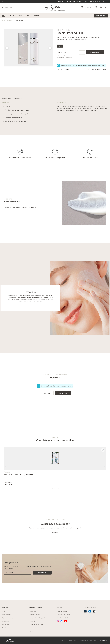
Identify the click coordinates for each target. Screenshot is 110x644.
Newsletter (5, 621)
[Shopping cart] (106, 7)
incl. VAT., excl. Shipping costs (64, 57)
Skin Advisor (101, 16)
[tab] (6, 98)
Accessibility (103, 640)
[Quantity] (82, 52)
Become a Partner (95, 2)
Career (32, 631)
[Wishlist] (97, 7)
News (86, 2)
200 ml (60, 46)
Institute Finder (9, 7)
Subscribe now (42, 573)
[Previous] (7, 48)
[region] (29, 48)
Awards (32, 628)
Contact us (55, 533)
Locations (32, 621)
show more (46, 393)
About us (60, 2)
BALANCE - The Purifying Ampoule (19, 474)
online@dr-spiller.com (63, 615)
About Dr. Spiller (36, 607)
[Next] (50, 48)
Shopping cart (55, 489)
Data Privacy (72, 640)
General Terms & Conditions (88, 640)
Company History (35, 615)
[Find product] (88, 7)
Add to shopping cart (96, 52)
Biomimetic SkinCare (64, 30)
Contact (5, 611)
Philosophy (33, 611)
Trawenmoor (77, 2)
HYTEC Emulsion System (37, 624)
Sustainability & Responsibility (38, 618)
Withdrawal (6, 624)
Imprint (63, 640)
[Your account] (102, 7)
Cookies (5, 628)
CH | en (105, 2)
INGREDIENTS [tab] (17, 98)
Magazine (68, 2)
